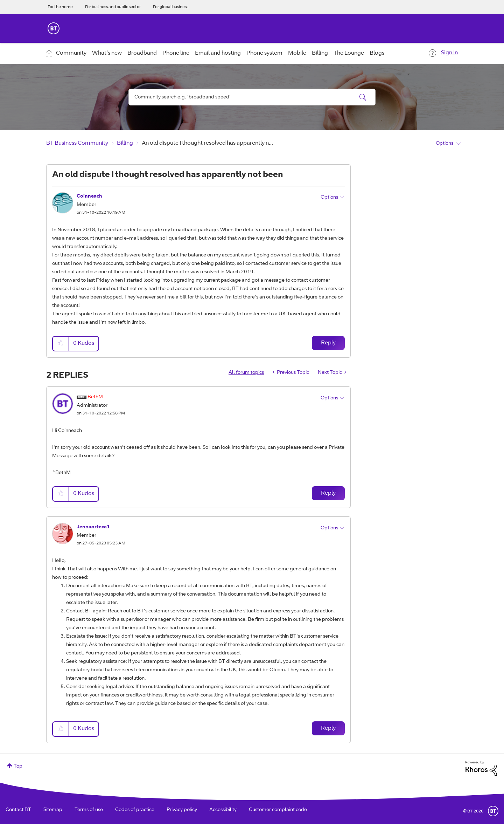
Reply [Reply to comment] (328, 493)
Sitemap (53, 810)
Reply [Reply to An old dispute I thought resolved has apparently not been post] (328, 343)
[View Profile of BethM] (95, 397)
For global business (171, 7)
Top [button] (18, 767)
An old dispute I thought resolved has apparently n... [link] (207, 143)
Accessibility (223, 810)
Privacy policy (182, 810)
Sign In (449, 53)
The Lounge (349, 53)
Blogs (377, 53)
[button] (61, 344)
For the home (60, 7)
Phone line (176, 53)
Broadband (142, 53)
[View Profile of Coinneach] (89, 197)
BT (493, 811)
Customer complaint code (278, 810)
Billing (320, 53)
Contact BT (18, 810)
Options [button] (444, 144)
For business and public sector (113, 7)
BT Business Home (54, 28)
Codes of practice (135, 810)
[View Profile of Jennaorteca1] (93, 527)
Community (71, 53)
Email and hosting (218, 53)
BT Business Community (77, 143)
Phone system (264, 53)
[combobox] (252, 97)
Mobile (297, 53)
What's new (107, 53)
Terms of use (89, 810)
